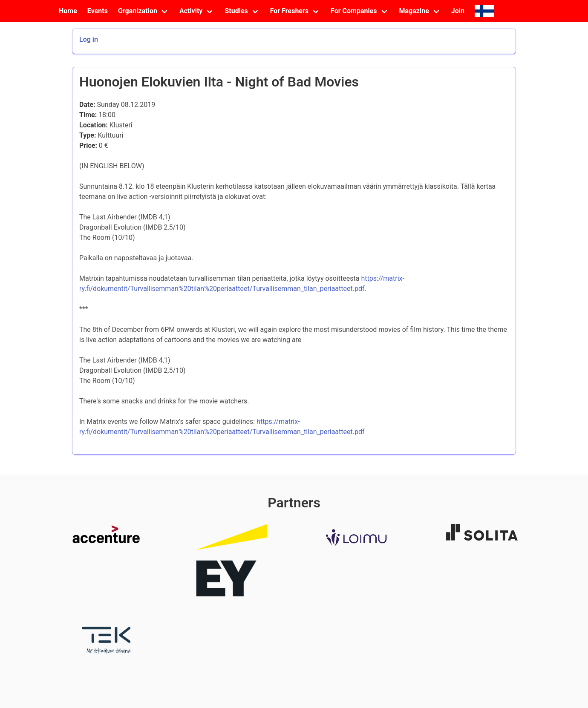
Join (458, 11)
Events (98, 11)
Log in (89, 39)
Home (68, 11)
